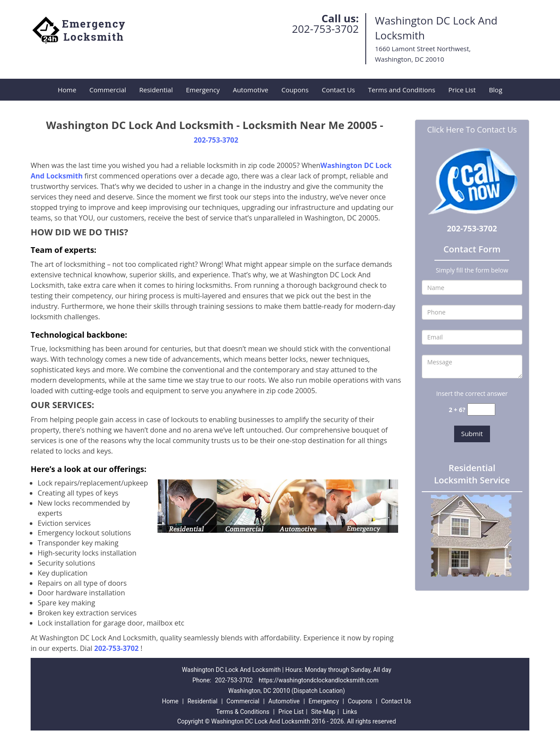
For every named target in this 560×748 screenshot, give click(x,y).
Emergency (203, 90)
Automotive (250, 90)
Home (67, 90)
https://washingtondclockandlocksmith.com (318, 680)
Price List (462, 90)
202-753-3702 (325, 29)
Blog (495, 90)
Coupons (295, 90)
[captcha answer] (481, 410)
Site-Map (323, 712)
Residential (156, 90)
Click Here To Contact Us (472, 129)
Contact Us (338, 90)
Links (350, 712)
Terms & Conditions (243, 712)
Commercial (108, 90)
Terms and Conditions (402, 90)
